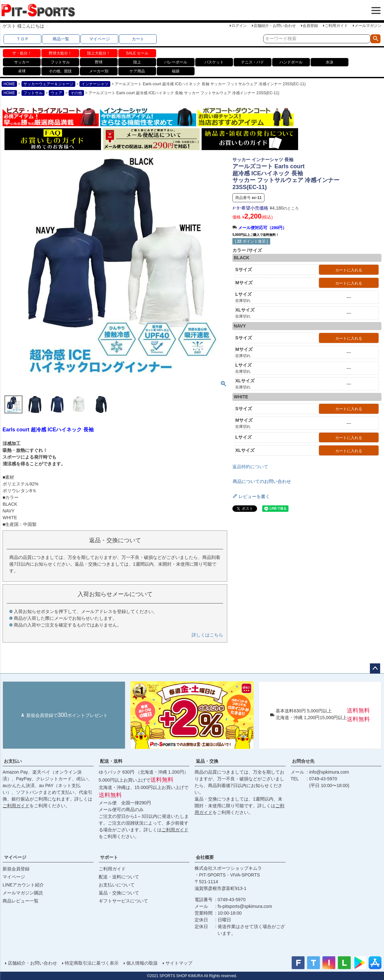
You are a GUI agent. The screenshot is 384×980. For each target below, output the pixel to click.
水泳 (330, 62)
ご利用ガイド (336, 26)
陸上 (137, 62)
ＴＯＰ (23, 39)
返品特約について (250, 467)
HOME (9, 84)
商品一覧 (61, 39)
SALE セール (137, 53)
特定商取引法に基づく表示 (92, 963)
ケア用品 (137, 71)
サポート (109, 857)
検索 (376, 39)
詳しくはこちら (207, 635)
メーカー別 (99, 71)
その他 (76, 93)
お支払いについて (117, 885)
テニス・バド (253, 62)
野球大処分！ (60, 53)
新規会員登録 (16, 869)
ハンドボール (291, 62)
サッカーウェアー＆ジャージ (48, 84)
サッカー (22, 62)
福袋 (176, 71)
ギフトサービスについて (123, 901)
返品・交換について (119, 893)
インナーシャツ (95, 84)
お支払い (13, 761)
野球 (99, 62)
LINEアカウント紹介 (23, 885)
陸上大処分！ (99, 53)
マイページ (100, 39)
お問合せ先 (303, 761)
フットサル (60, 62)
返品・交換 (207, 761)
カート (138, 39)
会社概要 (205, 857)
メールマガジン (368, 26)
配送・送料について (119, 877)
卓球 (22, 71)
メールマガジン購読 (23, 893)
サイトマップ (179, 963)
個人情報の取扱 (142, 963)
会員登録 (310, 26)
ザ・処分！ (22, 53)
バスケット (214, 62)
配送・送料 (111, 761)
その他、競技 (60, 71)
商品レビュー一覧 (21, 901)
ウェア (56, 93)
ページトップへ (375, 669)
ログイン (239, 26)
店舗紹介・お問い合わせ (275, 26)
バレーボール (176, 62)
